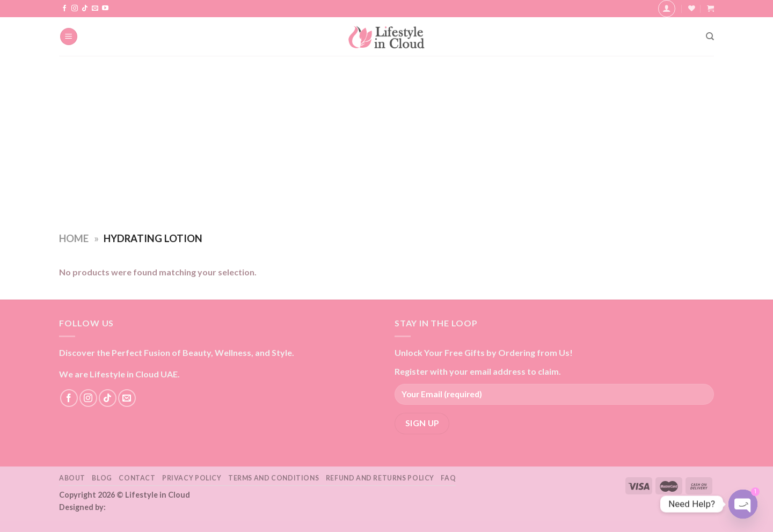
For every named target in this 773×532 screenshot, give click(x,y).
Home (74, 238)
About (72, 478)
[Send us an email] (95, 9)
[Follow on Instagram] (75, 9)
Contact (137, 478)
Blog (102, 478)
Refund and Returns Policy (380, 478)
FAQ (448, 478)
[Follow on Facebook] (64, 9)
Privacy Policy (192, 478)
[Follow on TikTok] (85, 9)
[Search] (710, 37)
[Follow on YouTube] (105, 9)
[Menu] (69, 37)
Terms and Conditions (274, 478)
